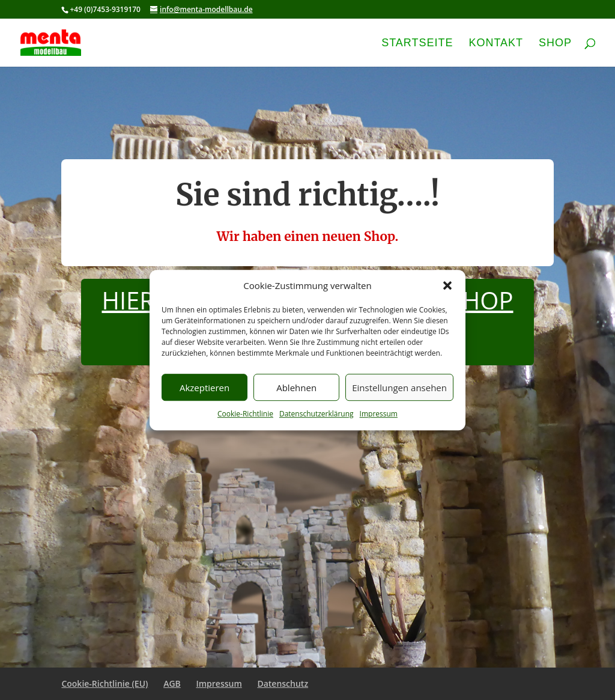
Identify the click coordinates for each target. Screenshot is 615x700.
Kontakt (496, 44)
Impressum (379, 414)
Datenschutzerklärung (317, 414)
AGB (172, 683)
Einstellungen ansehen (399, 388)
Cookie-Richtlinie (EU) (105, 683)
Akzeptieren (204, 388)
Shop (555, 44)
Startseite (417, 44)
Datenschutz (283, 683)
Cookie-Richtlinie (245, 414)
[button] (447, 286)
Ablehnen (296, 388)
